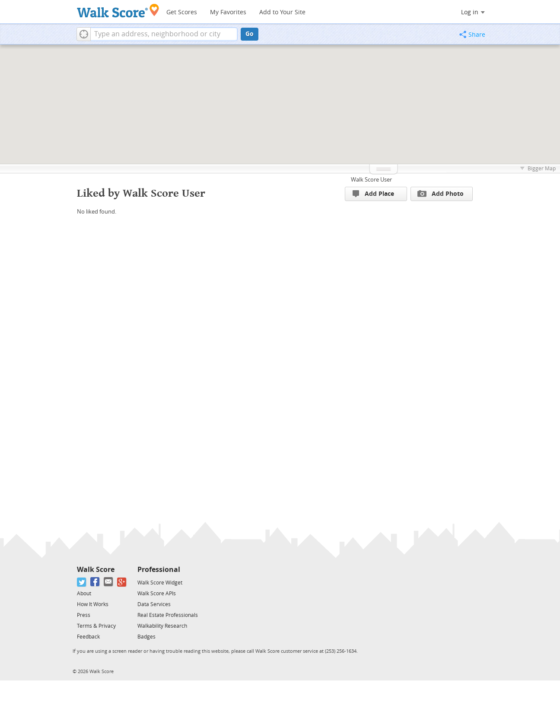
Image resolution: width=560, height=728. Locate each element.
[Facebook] (95, 582)
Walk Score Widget (160, 583)
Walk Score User (371, 180)
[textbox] (164, 34)
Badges (146, 637)
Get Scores (182, 12)
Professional (159, 570)
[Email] (109, 582)
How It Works (93, 604)
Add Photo (441, 194)
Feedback (88, 637)
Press (84, 615)
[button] (84, 34)
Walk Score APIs (157, 594)
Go (250, 34)
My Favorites (228, 12)
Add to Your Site (282, 12)
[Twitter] (82, 582)
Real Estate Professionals (168, 615)
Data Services (154, 604)
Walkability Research (162, 626)
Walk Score (96, 570)
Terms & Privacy (96, 626)
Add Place (373, 194)
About (84, 594)
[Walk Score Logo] (118, 11)
